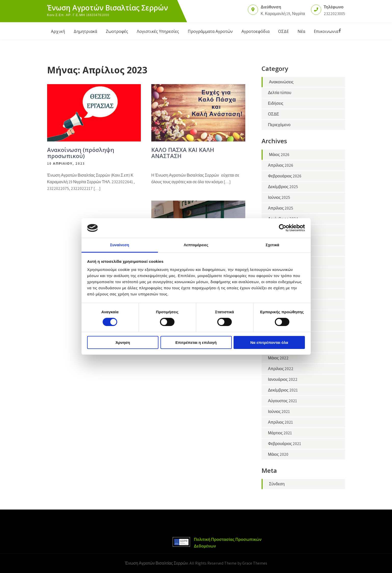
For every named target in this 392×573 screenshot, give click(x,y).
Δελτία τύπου (280, 93)
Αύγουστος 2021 (282, 401)
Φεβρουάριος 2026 (285, 176)
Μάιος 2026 (279, 155)
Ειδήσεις (276, 103)
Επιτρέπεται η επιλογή (196, 342)
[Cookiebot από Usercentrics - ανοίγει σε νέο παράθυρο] (283, 228)
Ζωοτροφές (117, 31)
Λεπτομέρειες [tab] (196, 245)
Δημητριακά (85, 31)
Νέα (301, 31)
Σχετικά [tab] (272, 245)
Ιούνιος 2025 (279, 197)
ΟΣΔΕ (283, 31)
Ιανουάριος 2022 (283, 379)
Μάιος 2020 (278, 454)
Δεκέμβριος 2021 (283, 390)
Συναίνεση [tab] (120, 245)
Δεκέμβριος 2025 (283, 187)
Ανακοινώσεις (281, 82)
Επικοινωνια (326, 31)
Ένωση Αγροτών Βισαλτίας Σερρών (107, 8)
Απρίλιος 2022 (281, 369)
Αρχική (58, 31)
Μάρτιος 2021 (280, 433)
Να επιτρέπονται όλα (269, 342)
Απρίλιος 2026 (281, 165)
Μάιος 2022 (278, 358)
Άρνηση (123, 342)
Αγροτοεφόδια (255, 31)
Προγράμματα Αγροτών (210, 31)
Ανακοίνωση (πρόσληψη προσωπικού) (81, 153)
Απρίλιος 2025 (281, 208)
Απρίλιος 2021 (281, 422)
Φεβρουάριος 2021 (285, 444)
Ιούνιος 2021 (279, 412)
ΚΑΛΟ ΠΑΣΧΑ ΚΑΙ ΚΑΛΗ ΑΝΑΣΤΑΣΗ (183, 153)
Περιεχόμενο (279, 125)
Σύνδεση (277, 484)
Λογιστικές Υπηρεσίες (158, 31)
